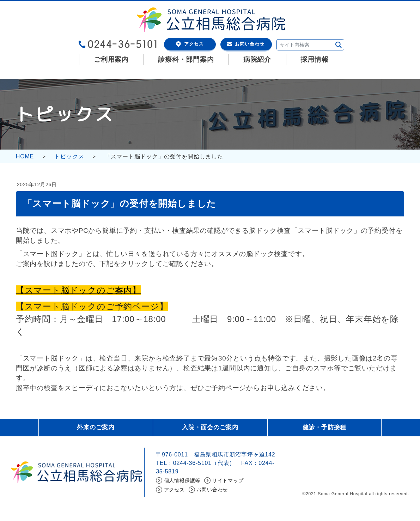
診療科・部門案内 (186, 59)
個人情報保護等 (182, 481)
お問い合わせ (250, 44)
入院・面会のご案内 (210, 428)
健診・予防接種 (324, 428)
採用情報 (314, 59)
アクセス (194, 44)
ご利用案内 (111, 59)
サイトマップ (228, 481)
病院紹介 (257, 59)
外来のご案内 (96, 428)
